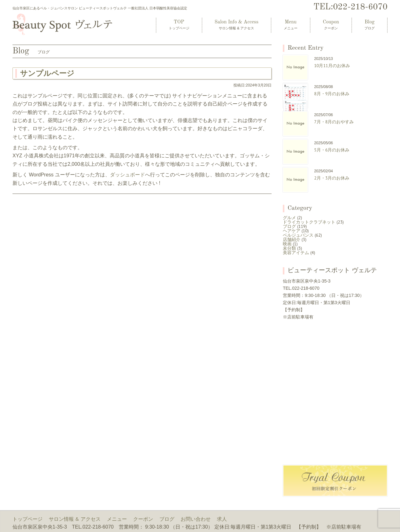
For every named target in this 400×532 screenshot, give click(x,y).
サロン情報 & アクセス (75, 519)
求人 (222, 519)
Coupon (331, 25)
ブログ (289, 226)
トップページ (27, 519)
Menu (291, 25)
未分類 (289, 248)
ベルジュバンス (298, 235)
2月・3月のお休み (332, 178)
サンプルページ (47, 73)
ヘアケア (292, 231)
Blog (370, 25)
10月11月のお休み (332, 66)
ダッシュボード (127, 175)
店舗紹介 (292, 239)
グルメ (289, 218)
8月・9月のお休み (332, 94)
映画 (287, 244)
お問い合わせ (196, 519)
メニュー (117, 519)
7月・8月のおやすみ (334, 122)
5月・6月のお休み (332, 150)
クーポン (143, 519)
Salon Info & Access (237, 25)
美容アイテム (296, 253)
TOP (179, 25)
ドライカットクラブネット (309, 222)
